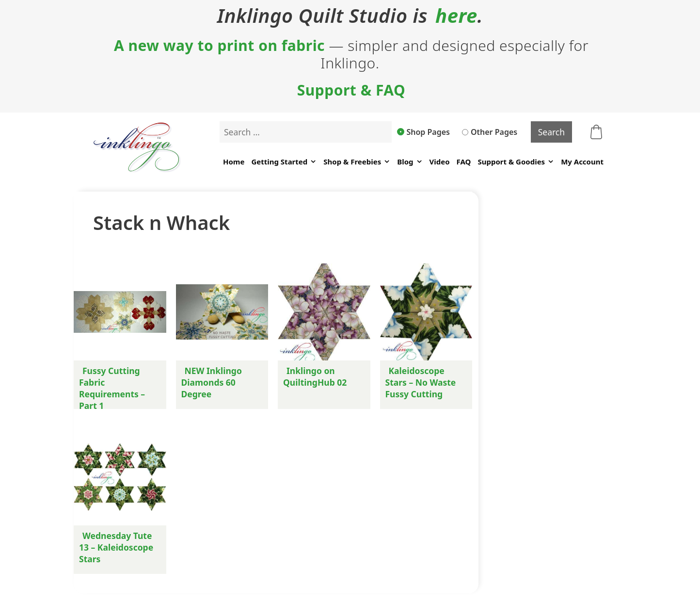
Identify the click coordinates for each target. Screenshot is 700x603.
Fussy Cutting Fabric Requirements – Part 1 (112, 388)
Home (234, 162)
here (456, 16)
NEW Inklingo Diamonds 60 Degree (212, 382)
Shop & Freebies (357, 162)
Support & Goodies (516, 162)
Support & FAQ (351, 90)
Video (440, 162)
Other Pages (490, 132)
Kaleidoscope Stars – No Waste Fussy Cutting (421, 382)
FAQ (464, 162)
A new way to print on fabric (219, 46)
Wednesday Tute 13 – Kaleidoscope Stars (116, 547)
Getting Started (284, 162)
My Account (582, 162)
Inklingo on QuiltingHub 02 (315, 376)
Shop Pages (424, 132)
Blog (410, 162)
